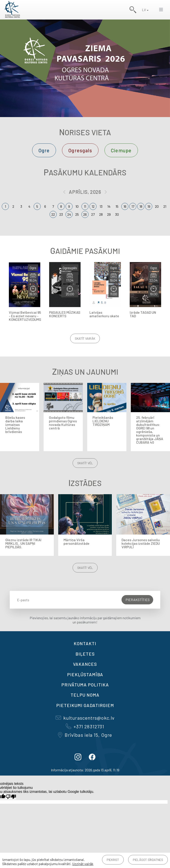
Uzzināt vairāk (83, 864)
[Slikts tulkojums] (11, 797)
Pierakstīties (138, 600)
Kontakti (85, 643)
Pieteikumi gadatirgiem (85, 705)
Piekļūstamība (85, 674)
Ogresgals (80, 150)
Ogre (44, 150)
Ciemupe (121, 150)
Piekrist (113, 860)
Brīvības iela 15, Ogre (85, 735)
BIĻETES (85, 654)
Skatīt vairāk (85, 338)
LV (144, 10)
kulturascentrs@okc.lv (85, 718)
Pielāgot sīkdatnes (148, 860)
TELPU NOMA (85, 695)
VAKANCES (85, 664)
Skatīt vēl (85, 463)
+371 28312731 (85, 726)
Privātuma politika (85, 685)
